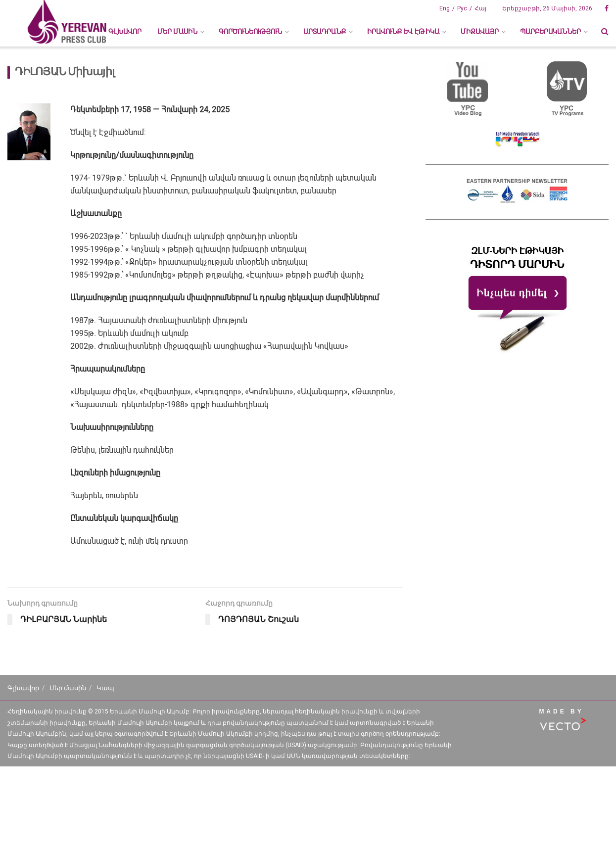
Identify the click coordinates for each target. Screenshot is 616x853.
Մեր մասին (68, 688)
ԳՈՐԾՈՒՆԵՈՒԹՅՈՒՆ (250, 32)
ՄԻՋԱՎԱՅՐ (480, 32)
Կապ (105, 688)
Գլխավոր (125, 32)
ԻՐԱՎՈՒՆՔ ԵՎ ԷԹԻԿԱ (403, 32)
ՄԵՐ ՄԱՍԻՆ (177, 32)
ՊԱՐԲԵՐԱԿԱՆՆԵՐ (550, 32)
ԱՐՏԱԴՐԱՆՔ (325, 32)
